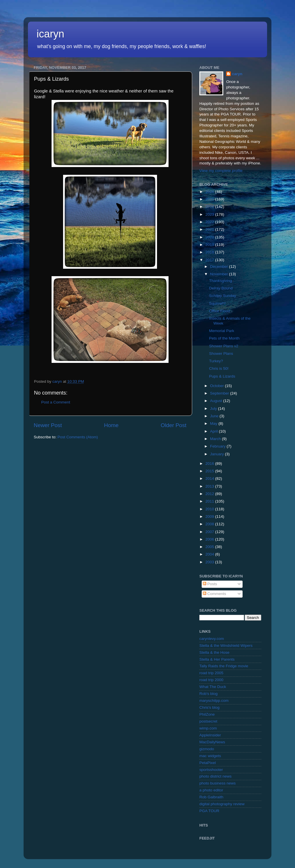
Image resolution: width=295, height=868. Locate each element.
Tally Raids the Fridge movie (224, 666)
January (218, 454)
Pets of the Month (224, 338)
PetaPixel (208, 763)
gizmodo (207, 749)
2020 (210, 237)
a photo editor (211, 790)
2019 (210, 245)
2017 (210, 260)
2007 (210, 532)
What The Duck (213, 687)
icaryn (50, 34)
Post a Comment (56, 402)
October (218, 386)
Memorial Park (222, 331)
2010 (210, 509)
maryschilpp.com (214, 701)
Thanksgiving (221, 281)
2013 (210, 486)
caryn (237, 74)
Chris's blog (209, 707)
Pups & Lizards (222, 376)
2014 (210, 478)
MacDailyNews (212, 742)
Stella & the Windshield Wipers (226, 646)
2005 (210, 547)
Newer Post (48, 425)
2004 (210, 554)
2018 (210, 252)
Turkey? (216, 361)
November (220, 274)
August (217, 401)
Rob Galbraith (211, 797)
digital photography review (222, 804)
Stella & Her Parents (217, 659)
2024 (210, 207)
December (220, 267)
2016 (210, 464)
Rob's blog (208, 694)
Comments (214, 594)
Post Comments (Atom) (78, 437)
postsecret (208, 721)
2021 (210, 229)
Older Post (174, 425)
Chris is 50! (219, 368)
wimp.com (208, 728)
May (214, 423)
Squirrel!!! (218, 303)
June (215, 416)
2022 (210, 222)
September (220, 393)
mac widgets (210, 756)
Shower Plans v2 (224, 346)
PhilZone (207, 714)
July (214, 409)
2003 (210, 562)
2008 (210, 524)
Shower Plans (221, 354)
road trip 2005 (211, 673)
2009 (210, 517)
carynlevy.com (212, 639)
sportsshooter (211, 770)
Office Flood (220, 311)
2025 (210, 199)
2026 (210, 192)
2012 (210, 494)
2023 (210, 214)
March (216, 439)
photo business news (218, 783)
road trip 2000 (211, 680)
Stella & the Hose (214, 652)
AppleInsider (210, 735)
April (214, 431)
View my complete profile (221, 171)
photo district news (215, 776)
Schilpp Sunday (223, 296)
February (218, 446)
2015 (210, 471)
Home (111, 425)
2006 (210, 539)
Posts (210, 584)
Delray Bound (221, 288)
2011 (210, 501)
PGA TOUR (209, 811)
